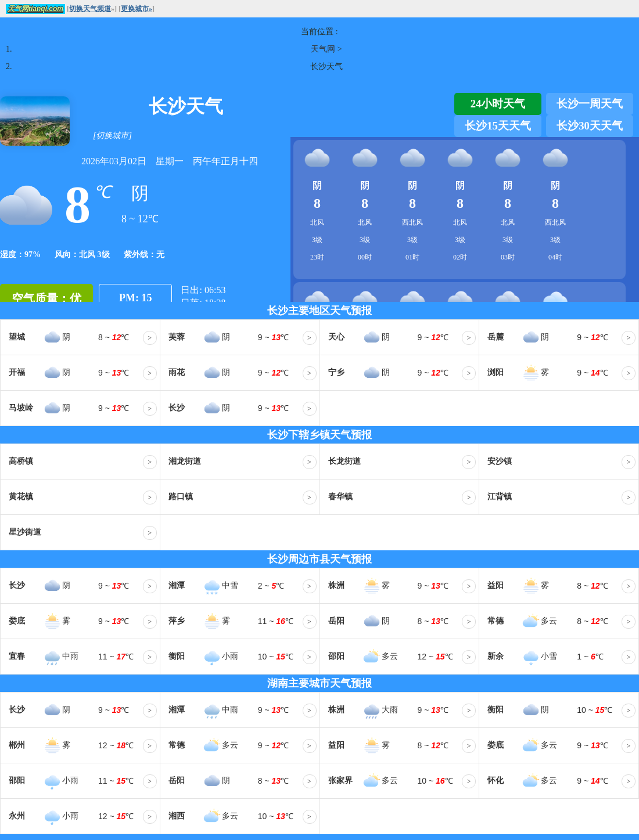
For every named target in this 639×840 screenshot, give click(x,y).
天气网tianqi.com (35, 9)
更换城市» (137, 9)
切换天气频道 (90, 9)
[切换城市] (112, 136)
